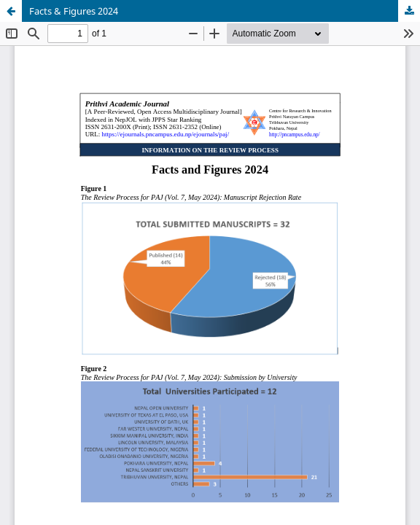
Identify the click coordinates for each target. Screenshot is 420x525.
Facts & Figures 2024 (74, 11)
